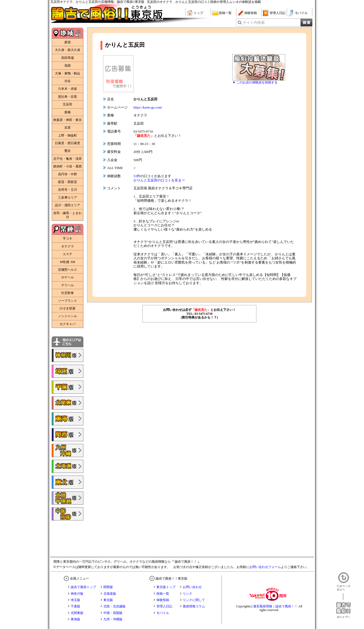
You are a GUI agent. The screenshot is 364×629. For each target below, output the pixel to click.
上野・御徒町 (68, 135)
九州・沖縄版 (113, 619)
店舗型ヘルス (68, 270)
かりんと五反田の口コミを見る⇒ (159, 180)
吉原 (68, 128)
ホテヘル (68, 277)
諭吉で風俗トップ (83, 587)
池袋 (68, 65)
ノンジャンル (68, 316)
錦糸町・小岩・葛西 (68, 166)
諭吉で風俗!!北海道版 (68, 466)
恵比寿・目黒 (68, 97)
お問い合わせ (192, 587)
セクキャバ (68, 324)
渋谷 (68, 81)
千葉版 (75, 606)
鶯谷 (68, 151)
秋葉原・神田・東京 (68, 120)
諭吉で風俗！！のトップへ (343, 606)
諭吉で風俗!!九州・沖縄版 (68, 450)
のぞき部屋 (68, 308)
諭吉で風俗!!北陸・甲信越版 (68, 498)
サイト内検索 (254, 23)
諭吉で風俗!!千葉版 (68, 387)
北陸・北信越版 (114, 606)
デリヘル (68, 285)
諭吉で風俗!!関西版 (68, 435)
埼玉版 (75, 600)
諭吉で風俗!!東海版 (68, 419)
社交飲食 (68, 293)
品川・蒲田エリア (68, 205)
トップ (198, 13)
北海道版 (110, 594)
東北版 (108, 600)
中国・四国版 (113, 613)
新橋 (68, 112)
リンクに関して (194, 600)
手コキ (68, 238)
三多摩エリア (68, 198)
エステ (68, 254)
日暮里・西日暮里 (68, 143)
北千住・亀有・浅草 (68, 159)
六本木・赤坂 (68, 89)
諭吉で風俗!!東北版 (68, 482)
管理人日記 (277, 13)
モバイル (301, 13)
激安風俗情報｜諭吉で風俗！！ (275, 606)
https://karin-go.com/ (148, 107)
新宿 (68, 42)
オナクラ (68, 246)
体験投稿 (251, 13)
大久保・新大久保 (68, 50)
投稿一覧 (225, 13)
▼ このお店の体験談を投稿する (255, 82)
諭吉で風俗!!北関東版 (68, 403)
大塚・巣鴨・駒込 (68, 73)
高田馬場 (68, 58)
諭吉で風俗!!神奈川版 (68, 355)
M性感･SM (68, 262)
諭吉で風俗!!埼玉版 (68, 371)
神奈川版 (77, 594)
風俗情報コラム (194, 606)
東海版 (75, 619)
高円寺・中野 (68, 174)
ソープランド (68, 301)
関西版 (108, 587)
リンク (188, 594)
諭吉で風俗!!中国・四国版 (68, 514)
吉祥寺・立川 (68, 190)
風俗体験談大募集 (259, 67)
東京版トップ (166, 587)
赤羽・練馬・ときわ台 (68, 215)
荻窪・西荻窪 (68, 182)
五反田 (68, 104)
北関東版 (77, 613)
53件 (137, 176)
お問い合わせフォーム (265, 567)
